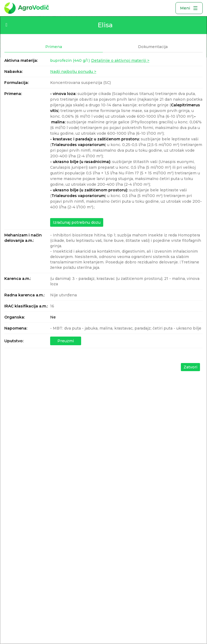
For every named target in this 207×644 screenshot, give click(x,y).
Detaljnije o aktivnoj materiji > (120, 60)
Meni (189, 8)
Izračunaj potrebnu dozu (77, 222)
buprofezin (70, 60)
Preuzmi (66, 341)
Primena (54, 47)
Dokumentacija (153, 47)
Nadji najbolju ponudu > (73, 72)
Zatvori (190, 367)
